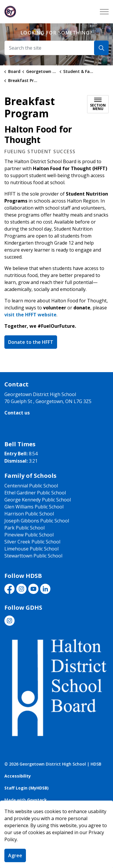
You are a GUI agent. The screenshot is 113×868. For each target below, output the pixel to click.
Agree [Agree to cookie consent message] (15, 855)
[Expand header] (104, 12)
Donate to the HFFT (31, 342)
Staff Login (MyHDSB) (27, 788)
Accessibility (18, 776)
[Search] (101, 48)
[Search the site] (57, 48)
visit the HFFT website (30, 315)
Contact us (17, 413)
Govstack (37, 800)
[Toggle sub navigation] (98, 104)
